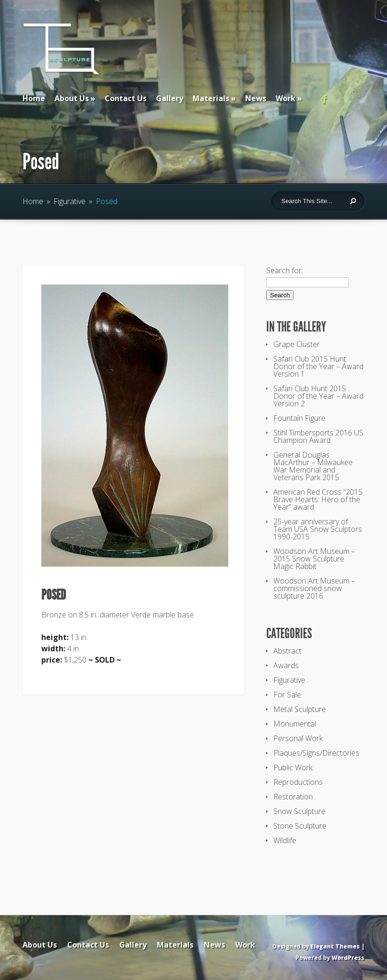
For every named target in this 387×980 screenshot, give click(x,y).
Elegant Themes (335, 946)
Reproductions (298, 782)
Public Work (293, 767)
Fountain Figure (299, 418)
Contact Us (126, 98)
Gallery (170, 98)
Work (286, 98)
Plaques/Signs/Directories (316, 753)
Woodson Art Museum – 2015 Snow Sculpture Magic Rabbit (314, 559)
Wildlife (285, 840)
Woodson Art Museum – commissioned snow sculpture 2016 (314, 588)
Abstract (287, 651)
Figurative (70, 201)
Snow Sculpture (299, 811)
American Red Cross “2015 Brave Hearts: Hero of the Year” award (318, 499)
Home (34, 98)
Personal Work (298, 738)
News (256, 98)
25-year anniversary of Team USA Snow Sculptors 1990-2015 (318, 529)
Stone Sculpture (300, 826)
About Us (72, 98)
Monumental (295, 724)
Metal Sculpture (300, 709)
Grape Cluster (297, 344)
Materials (211, 98)
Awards (286, 665)
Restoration (293, 797)
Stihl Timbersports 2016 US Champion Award (318, 436)
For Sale (287, 695)
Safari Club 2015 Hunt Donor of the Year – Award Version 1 (318, 366)
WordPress (348, 958)
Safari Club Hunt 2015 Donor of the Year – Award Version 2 (318, 396)
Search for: (285, 270)
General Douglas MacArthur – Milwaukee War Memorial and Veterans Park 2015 (313, 466)
